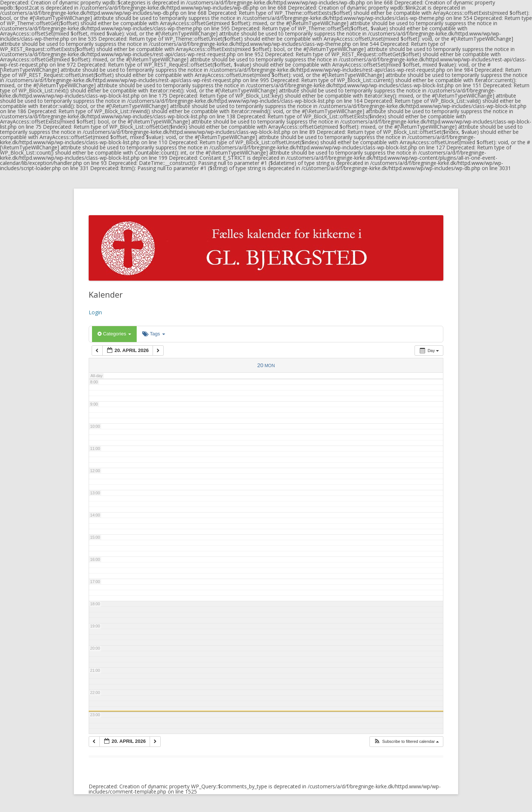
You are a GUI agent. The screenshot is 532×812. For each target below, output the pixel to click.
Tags (154, 334)
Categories (114, 334)
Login (95, 312)
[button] (406, 742)
